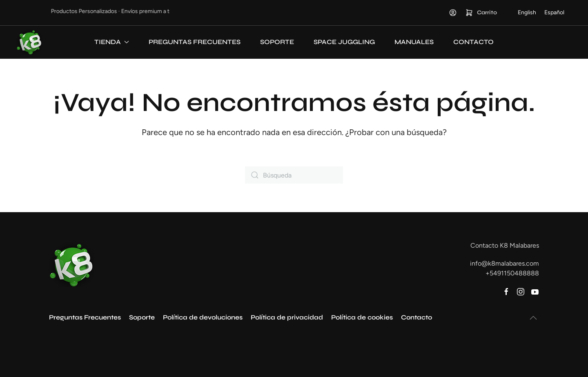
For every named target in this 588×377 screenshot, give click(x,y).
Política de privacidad (287, 317)
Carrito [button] (481, 13)
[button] (533, 318)
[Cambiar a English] (527, 13)
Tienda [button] (112, 42)
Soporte (277, 42)
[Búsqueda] (294, 175)
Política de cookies (362, 317)
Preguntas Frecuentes (195, 42)
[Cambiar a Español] (554, 13)
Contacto (473, 42)
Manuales (414, 42)
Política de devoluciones (203, 317)
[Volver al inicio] (29, 42)
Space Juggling (344, 42)
